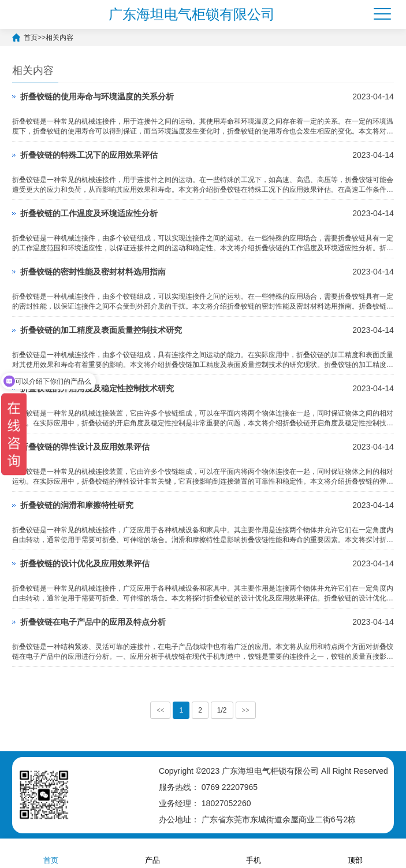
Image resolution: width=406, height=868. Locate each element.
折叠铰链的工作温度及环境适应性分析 (89, 213)
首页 (31, 38)
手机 (254, 853)
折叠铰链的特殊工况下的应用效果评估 (89, 155)
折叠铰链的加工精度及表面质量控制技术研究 (101, 330)
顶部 (355, 853)
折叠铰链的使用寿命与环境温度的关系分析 (97, 97)
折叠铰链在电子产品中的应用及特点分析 (93, 622)
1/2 (222, 710)
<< (161, 710)
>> (246, 710)
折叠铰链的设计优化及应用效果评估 (85, 563)
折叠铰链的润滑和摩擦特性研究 (77, 505)
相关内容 (59, 38)
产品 (152, 853)
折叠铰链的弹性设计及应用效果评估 (85, 447)
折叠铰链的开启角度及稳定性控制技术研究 (97, 388)
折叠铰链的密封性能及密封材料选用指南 (93, 272)
